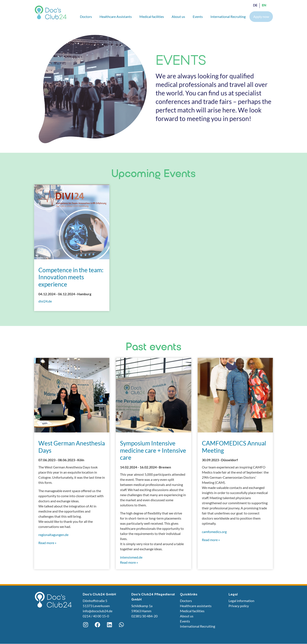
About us (178, 17)
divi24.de (45, 301)
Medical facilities (152, 17)
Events (198, 17)
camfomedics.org (214, 532)
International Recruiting (228, 17)
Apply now (261, 17)
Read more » (47, 543)
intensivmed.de (131, 557)
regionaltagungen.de (53, 535)
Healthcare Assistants (116, 17)
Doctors (86, 17)
